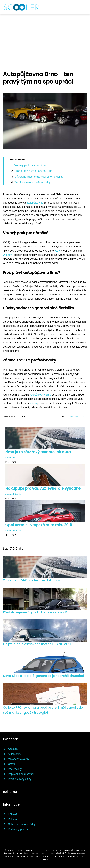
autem (33, 403)
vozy (57, 251)
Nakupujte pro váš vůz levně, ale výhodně (43, 488)
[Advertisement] (45, 37)
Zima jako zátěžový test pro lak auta (38, 452)
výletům (7, 255)
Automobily (75, 416)
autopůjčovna (35, 203)
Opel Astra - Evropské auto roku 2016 (39, 525)
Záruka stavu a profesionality (32, 182)
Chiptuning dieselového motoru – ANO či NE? (38, 644)
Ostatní (84, 416)
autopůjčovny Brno (40, 395)
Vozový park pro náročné (30, 165)
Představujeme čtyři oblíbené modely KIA (35, 612)
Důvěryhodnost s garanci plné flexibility (39, 177)
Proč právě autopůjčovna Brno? (34, 171)
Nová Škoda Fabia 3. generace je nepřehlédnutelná (44, 676)
